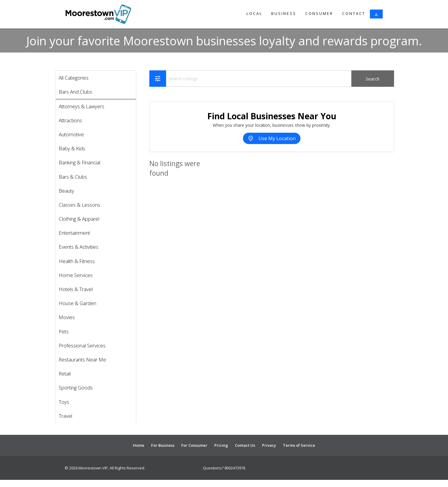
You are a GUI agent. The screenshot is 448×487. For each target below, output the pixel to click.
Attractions (70, 120)
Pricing (221, 445)
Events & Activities (79, 247)
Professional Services (82, 345)
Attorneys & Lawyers (82, 106)
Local (254, 13)
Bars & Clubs (73, 177)
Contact (354, 13)
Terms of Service (299, 445)
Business (284, 13)
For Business (163, 445)
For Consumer (194, 445)
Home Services (76, 275)
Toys (64, 402)
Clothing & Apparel (79, 219)
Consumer (319, 13)
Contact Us (245, 445)
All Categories (74, 78)
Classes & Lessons (79, 205)
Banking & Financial (79, 162)
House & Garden (77, 303)
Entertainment (74, 233)
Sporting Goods (76, 388)
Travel (65, 416)
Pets (64, 331)
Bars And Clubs (75, 92)
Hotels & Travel (76, 289)
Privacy (269, 445)
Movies (67, 317)
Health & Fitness (77, 261)
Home (139, 445)
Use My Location (272, 138)
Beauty (66, 191)
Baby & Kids (72, 148)
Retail (65, 374)
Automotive (71, 134)
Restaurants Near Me (82, 360)
